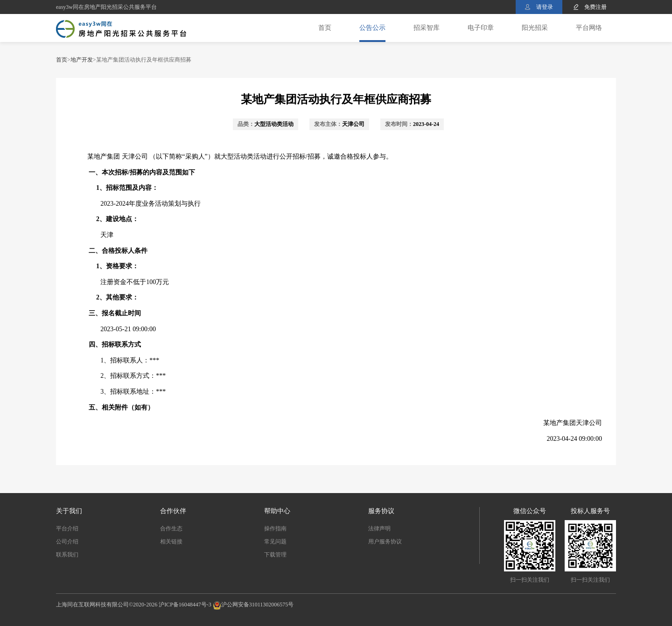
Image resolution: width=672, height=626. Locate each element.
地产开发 (82, 60)
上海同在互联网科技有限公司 (92, 605)
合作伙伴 (173, 511)
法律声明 (379, 529)
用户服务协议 (385, 542)
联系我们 (67, 555)
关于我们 (69, 511)
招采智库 (427, 28)
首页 (325, 28)
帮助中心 (277, 511)
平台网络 (589, 28)
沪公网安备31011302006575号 (258, 605)
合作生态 (171, 529)
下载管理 (275, 555)
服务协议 (381, 511)
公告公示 (372, 28)
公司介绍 (67, 542)
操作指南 (275, 529)
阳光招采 (535, 28)
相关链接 (171, 542)
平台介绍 (67, 529)
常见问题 (275, 542)
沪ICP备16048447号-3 (185, 605)
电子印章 (481, 28)
